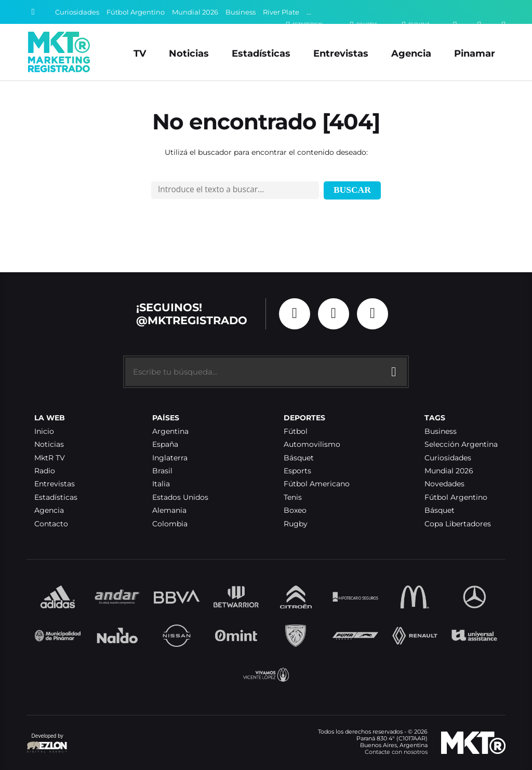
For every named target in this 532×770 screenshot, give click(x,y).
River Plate (281, 12)
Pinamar (475, 53)
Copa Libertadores (458, 524)
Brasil (162, 471)
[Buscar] (33, 12)
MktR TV (50, 458)
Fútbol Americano (317, 484)
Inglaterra (170, 458)
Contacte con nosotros (396, 752)
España (165, 444)
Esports (297, 471)
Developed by (47, 744)
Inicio (44, 432)
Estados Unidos (180, 497)
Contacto (51, 524)
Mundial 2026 (195, 12)
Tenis (293, 497)
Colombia (170, 524)
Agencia (411, 53)
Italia (161, 484)
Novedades (444, 484)
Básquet (299, 458)
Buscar (352, 190)
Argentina (170, 432)
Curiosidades (77, 12)
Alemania (169, 510)
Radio (45, 471)
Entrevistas (341, 53)
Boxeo (295, 510)
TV (140, 53)
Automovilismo (312, 444)
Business (241, 12)
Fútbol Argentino (136, 12)
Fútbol (296, 432)
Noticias (189, 53)
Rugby (296, 524)
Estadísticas (261, 53)
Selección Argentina (461, 444)
